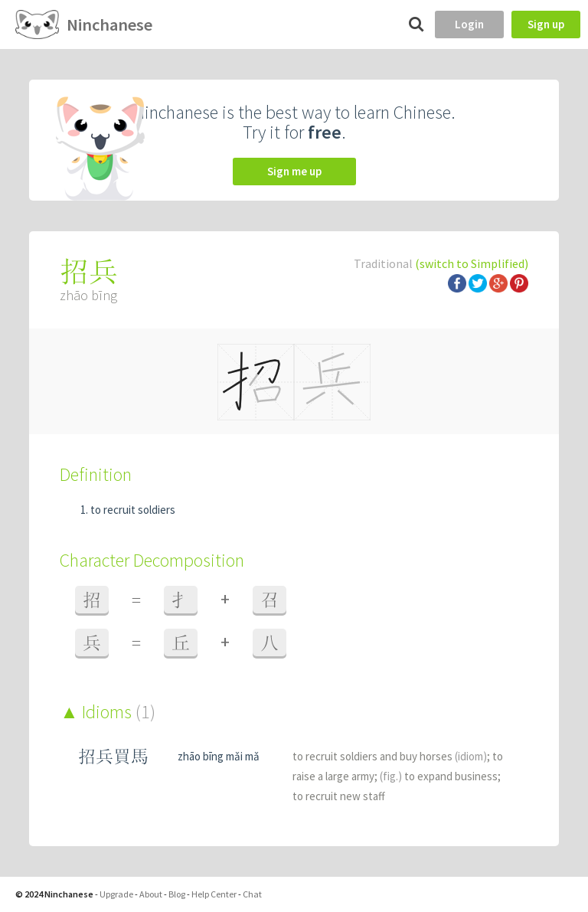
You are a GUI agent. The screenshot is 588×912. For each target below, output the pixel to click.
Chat (252, 894)
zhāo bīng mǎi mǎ (219, 756)
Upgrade (116, 894)
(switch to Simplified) (472, 263)
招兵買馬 (113, 756)
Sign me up (294, 171)
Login (469, 24)
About (151, 894)
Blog (177, 894)
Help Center (214, 894)
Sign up (546, 24)
